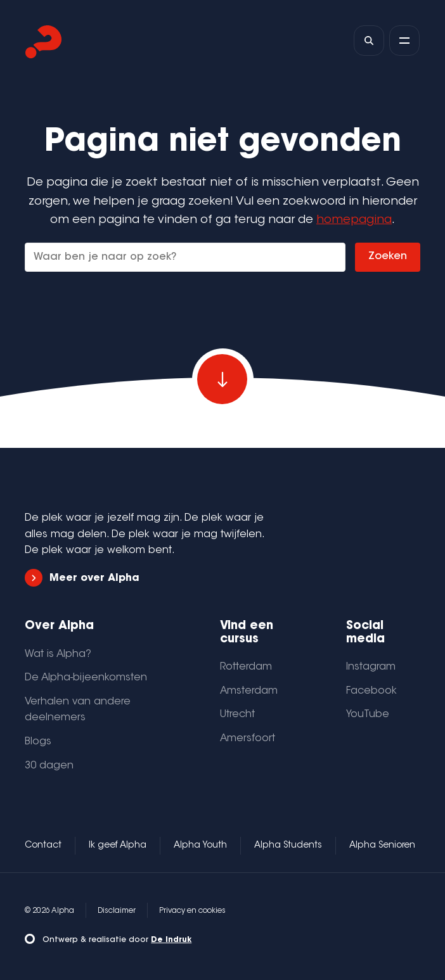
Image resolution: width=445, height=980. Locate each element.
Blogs (38, 742)
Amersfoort (248, 739)
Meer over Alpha (82, 578)
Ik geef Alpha (118, 846)
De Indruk (171, 940)
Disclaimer (117, 911)
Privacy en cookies (192, 911)
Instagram (371, 667)
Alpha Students (288, 846)
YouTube (368, 715)
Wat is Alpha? (58, 654)
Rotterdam (246, 667)
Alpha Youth (200, 846)
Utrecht (237, 715)
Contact (43, 846)
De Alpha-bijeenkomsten (86, 678)
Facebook (371, 691)
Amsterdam (249, 691)
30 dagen (49, 766)
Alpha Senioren (382, 846)
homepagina (354, 220)
